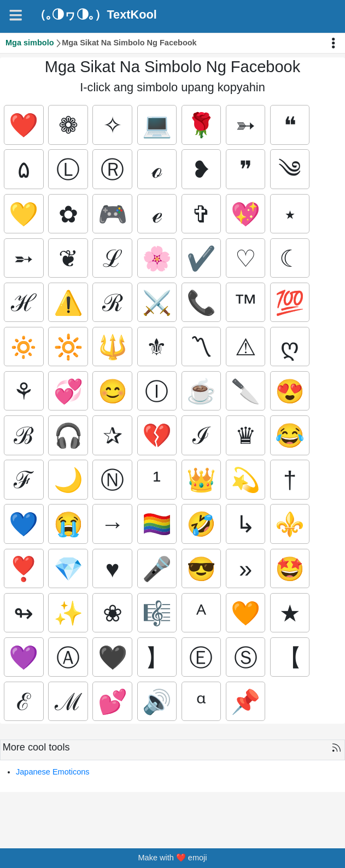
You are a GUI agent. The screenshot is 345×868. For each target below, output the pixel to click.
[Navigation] (16, 15)
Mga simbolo (30, 43)
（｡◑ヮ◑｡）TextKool (95, 15)
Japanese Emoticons (53, 773)
